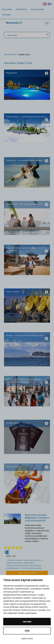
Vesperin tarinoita (27, 467)
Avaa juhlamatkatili (37, 9)
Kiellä (27, 631)
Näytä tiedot (27, 638)
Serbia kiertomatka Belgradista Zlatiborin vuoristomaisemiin (37, 518)
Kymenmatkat (10, 54)
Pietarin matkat (27, 292)
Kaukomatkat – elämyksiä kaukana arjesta (27, 205)
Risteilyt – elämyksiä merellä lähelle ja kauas (27, 337)
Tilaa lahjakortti (21, 9)
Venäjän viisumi (27, 423)
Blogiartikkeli (27, 73)
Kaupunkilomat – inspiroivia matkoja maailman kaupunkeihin (27, 250)
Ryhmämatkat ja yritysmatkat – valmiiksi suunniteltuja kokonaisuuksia (27, 381)
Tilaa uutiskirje (7, 9)
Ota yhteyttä (6, 15)
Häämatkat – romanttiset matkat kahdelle (27, 161)
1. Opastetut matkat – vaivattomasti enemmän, (24, 560)
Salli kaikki (27, 622)
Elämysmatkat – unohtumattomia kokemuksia (27, 118)
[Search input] (26, 35)
